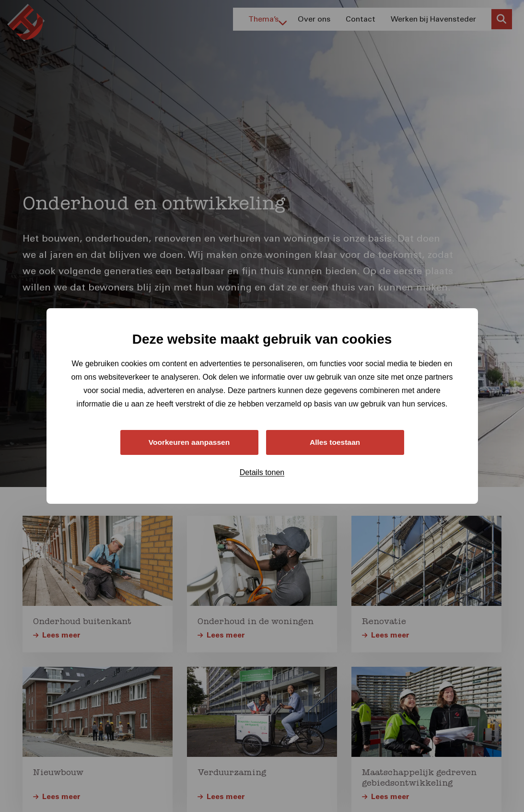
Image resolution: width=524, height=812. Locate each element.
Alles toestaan (335, 442)
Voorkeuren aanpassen (189, 442)
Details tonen (262, 473)
